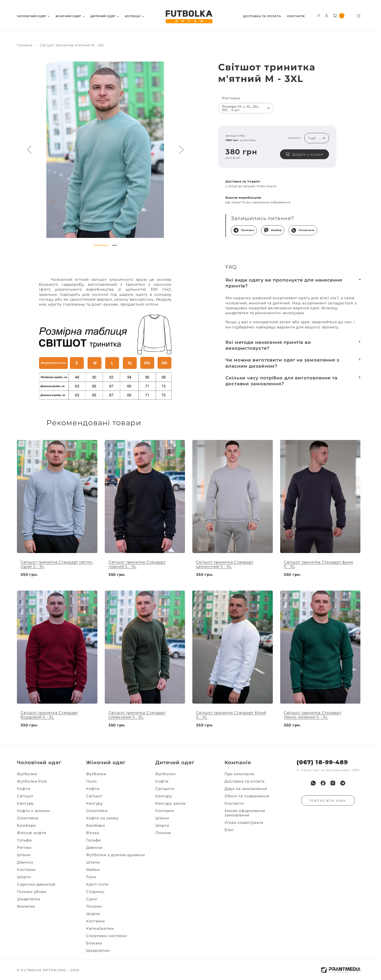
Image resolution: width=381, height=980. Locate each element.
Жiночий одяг (68, 16)
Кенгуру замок (171, 803)
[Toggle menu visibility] (359, 16)
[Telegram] (343, 783)
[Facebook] (323, 783)
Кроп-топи (97, 884)
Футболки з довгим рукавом (116, 855)
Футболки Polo (32, 781)
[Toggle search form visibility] (319, 15)
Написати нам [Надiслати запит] (328, 800)
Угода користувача (244, 823)
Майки (93, 870)
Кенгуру (25, 803)
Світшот (25, 796)
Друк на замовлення (246, 789)
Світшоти (165, 789)
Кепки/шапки (100, 928)
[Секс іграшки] (25, 45)
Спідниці (95, 892)
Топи (91, 877)
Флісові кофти (32, 833)
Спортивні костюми (106, 936)
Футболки (27, 774)
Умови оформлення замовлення (245, 813)
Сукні (92, 899)
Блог (229, 830)
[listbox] (246, 108)
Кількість (294, 138)
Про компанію (239, 774)
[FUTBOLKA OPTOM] (189, 17)
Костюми (26, 870)
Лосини (94, 906)
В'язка (93, 833)
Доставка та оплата (262, 16)
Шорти (24, 877)
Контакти (296, 16)
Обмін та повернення (247, 796)
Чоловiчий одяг (32, 16)
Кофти (24, 789)
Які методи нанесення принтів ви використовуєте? (268, 345)
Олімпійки (28, 818)
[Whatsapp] (313, 783)
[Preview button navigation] (29, 150)
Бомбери (26, 825)
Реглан (24, 848)
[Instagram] (333, 783)
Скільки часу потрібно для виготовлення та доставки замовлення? (282, 381)
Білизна (94, 943)
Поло (92, 781)
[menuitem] (33, 16)
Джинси (25, 862)
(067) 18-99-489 (322, 762)
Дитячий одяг (103, 16)
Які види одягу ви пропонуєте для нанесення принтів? (284, 283)
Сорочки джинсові (36, 884)
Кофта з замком (33, 811)
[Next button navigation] (181, 150)
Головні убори (32, 892)
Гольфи (24, 840)
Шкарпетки (29, 899)
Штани (24, 855)
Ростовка (231, 98)
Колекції (133, 16)
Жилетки (26, 906)
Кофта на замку (102, 818)
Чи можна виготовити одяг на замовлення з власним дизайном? (282, 363)
